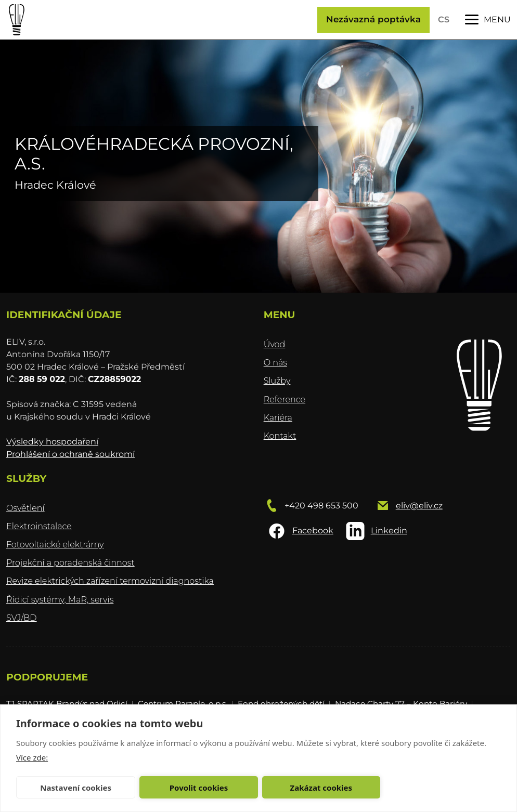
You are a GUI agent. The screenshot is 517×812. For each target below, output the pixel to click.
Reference (285, 400)
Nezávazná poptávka (373, 19)
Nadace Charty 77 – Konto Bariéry (401, 704)
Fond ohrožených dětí (281, 704)
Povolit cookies (199, 788)
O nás (275, 363)
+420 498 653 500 (321, 506)
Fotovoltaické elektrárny (55, 545)
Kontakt (280, 436)
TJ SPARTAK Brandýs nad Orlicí (67, 704)
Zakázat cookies (321, 788)
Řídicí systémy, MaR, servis (60, 600)
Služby (277, 381)
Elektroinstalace (39, 526)
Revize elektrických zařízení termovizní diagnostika (110, 581)
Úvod (275, 344)
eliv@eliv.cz (419, 506)
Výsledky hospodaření (52, 442)
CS (444, 19)
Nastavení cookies (76, 788)
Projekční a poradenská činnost (70, 563)
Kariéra (278, 418)
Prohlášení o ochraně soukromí (70, 454)
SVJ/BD (22, 618)
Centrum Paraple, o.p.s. (183, 704)
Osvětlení (25, 508)
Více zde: (32, 757)
